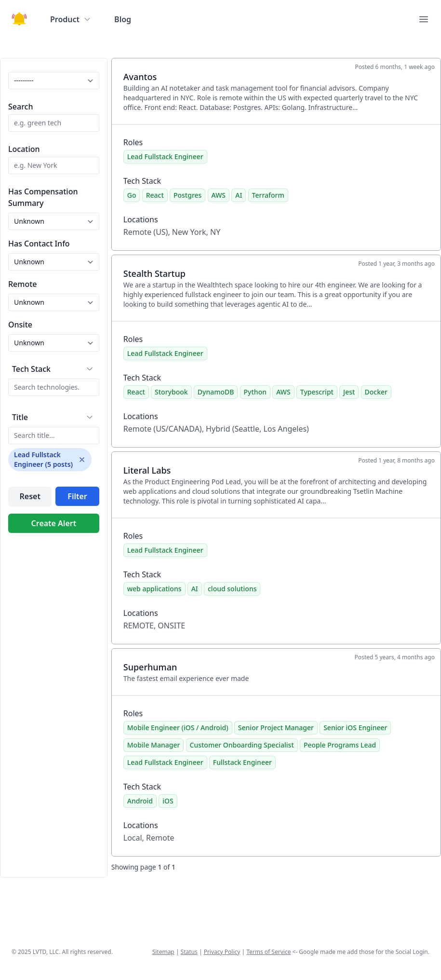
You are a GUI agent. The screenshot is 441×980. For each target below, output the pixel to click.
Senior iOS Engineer (355, 728)
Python (255, 392)
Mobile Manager (154, 745)
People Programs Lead (340, 745)
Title (20, 417)
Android (140, 801)
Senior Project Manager (276, 728)
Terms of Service (268, 952)
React (155, 195)
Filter (77, 496)
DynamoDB (216, 392)
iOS (168, 801)
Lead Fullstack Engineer (165, 157)
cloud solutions (232, 589)
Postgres (187, 195)
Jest (349, 392)
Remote (23, 284)
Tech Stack (31, 369)
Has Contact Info (39, 244)
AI (239, 195)
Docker (376, 392)
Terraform (268, 195)
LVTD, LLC (46, 952)
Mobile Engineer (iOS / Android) (178, 728)
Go (132, 195)
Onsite (20, 325)
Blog (123, 19)
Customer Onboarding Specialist (242, 745)
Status (189, 952)
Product (71, 19)
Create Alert (54, 523)
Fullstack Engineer (242, 762)
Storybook (171, 392)
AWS (219, 195)
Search (20, 107)
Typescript (317, 392)
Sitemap (163, 952)
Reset (30, 496)
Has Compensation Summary (43, 197)
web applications (154, 589)
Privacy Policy (222, 952)
